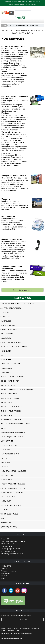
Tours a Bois (6, 523)
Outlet (18, 630)
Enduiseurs (5, 372)
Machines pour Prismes (11, 411)
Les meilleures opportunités (21, 629)
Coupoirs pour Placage (11, 342)
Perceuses (5, 450)
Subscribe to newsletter (22, 290)
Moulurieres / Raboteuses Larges (15, 424)
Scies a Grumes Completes (12, 493)
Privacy (4, 578)
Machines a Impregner (10, 398)
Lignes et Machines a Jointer (13, 377)
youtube (18, 591)
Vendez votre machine (9, 571)
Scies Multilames (8, 475)
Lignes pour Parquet (10, 381)
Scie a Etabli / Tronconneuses (13, 471)
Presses (4, 467)
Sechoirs (4, 510)
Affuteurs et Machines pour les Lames (17, 304)
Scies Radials (6, 480)
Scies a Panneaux (8, 497)
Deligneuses (6, 351)
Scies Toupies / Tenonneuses (13, 484)
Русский (28, 5)
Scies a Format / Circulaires (13, 488)
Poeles (4, 458)
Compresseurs (7, 334)
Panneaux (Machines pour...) (12, 437)
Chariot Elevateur (9, 330)
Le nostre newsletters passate (12, 638)
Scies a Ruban (6, 501)
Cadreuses (5, 317)
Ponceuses (5, 463)
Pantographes (7, 441)
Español (34, 5)
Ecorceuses (6, 360)
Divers (3, 355)
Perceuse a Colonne (9, 445)
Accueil (4, 25)
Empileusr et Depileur (10, 364)
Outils (3, 428)
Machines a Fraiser (9, 394)
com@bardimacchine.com (14, 554)
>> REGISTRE (20, 18)
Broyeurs (5, 312)
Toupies (4, 518)
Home (3, 629)
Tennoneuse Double (9, 514)
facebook (4, 591)
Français (17, 5)
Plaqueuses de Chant (10, 454)
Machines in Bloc (8, 402)
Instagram (24, 591)
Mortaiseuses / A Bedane (11, 420)
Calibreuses (6, 321)
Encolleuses (6, 368)
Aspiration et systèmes (11, 308)
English (11, 5)
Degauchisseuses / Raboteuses (14, 347)
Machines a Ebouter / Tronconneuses (17, 390)
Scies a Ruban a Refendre (11, 505)
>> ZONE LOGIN (20, 16)
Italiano (22, 5)
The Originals (11, 630)
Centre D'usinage (8, 325)
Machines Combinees (9, 385)
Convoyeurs (6, 338)
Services (4, 568)
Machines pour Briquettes (12, 407)
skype (11, 591)
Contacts (4, 576)
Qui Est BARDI (6, 566)
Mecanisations (7, 415)
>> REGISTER (23, 619)
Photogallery (6, 573)
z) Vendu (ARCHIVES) (9, 527)
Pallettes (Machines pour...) (13, 432)
